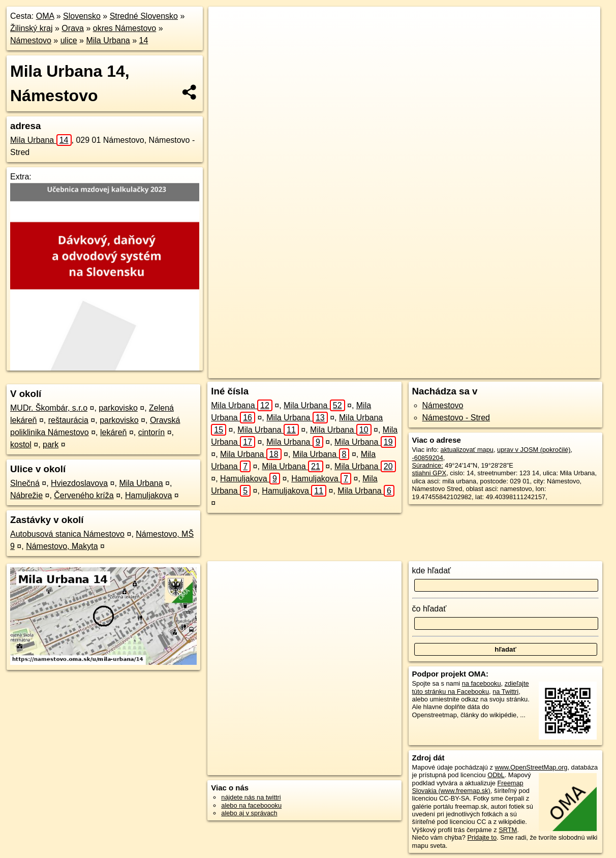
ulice (69, 40)
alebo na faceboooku (251, 805)
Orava (73, 28)
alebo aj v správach (249, 813)
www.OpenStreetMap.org (531, 767)
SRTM (508, 830)
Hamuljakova (148, 495)
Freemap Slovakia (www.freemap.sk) (468, 787)
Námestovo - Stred (456, 418)
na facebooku (482, 683)
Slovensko (82, 16)
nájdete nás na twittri (251, 797)
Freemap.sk (450, 371)
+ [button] (226, 24)
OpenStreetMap (397, 371)
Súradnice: (428, 465)
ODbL (496, 775)
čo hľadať (429, 609)
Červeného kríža (84, 495)
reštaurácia (68, 420)
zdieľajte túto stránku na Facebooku (471, 687)
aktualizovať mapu (467, 450)
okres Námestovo (125, 28)
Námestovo (31, 40)
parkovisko (118, 408)
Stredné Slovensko (144, 16)
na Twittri (505, 692)
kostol (21, 445)
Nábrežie (26, 495)
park (51, 445)
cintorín (151, 432)
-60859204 (428, 458)
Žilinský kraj (32, 28)
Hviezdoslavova (79, 483)
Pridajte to (482, 837)
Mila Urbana (108, 40)
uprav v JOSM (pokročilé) (534, 450)
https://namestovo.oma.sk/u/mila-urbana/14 (541, 371)
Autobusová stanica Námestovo (67, 534)
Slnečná (25, 483)
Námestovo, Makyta (62, 546)
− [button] (226, 40)
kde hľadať (432, 571)
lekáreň (113, 432)
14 (143, 40)
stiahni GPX (429, 473)
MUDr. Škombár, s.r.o (49, 408)
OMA (45, 16)
